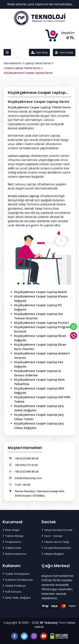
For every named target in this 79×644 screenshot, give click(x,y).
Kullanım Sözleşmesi (18, 580)
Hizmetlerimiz (13, 63)
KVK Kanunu (12, 592)
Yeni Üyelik (64, 52)
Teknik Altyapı (13, 536)
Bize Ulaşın (11, 530)
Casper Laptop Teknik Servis (22, 68)
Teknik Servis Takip (55, 542)
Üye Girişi (39, 52)
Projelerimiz (12, 542)
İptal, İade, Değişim (17, 598)
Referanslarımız (14, 554)
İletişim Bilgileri (53, 554)
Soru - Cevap (52, 536)
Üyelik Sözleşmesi (16, 574)
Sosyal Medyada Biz (56, 548)
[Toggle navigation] (7, 52)
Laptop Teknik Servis (38, 63)
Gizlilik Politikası (14, 586)
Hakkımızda (12, 548)
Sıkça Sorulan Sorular (57, 530)
